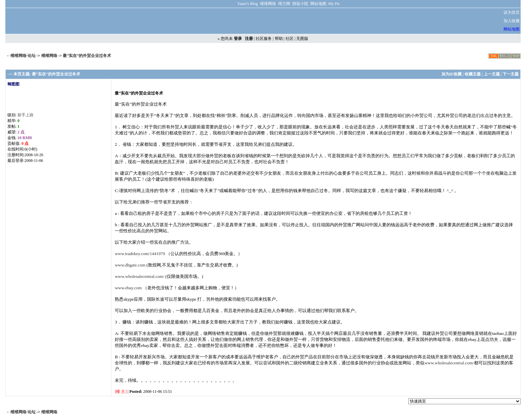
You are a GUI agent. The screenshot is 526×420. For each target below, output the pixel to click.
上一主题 (492, 74)
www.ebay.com (128, 288)
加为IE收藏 (452, 74)
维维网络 (50, 56)
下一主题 (511, 74)
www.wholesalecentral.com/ (139, 276)
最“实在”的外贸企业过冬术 (87, 56)
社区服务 (264, 39)
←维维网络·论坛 (21, 56)
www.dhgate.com (130, 265)
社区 (290, 39)
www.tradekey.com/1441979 (140, 254)
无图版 (302, 39)
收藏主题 (473, 74)
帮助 (279, 39)
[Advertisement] (391, 21)
